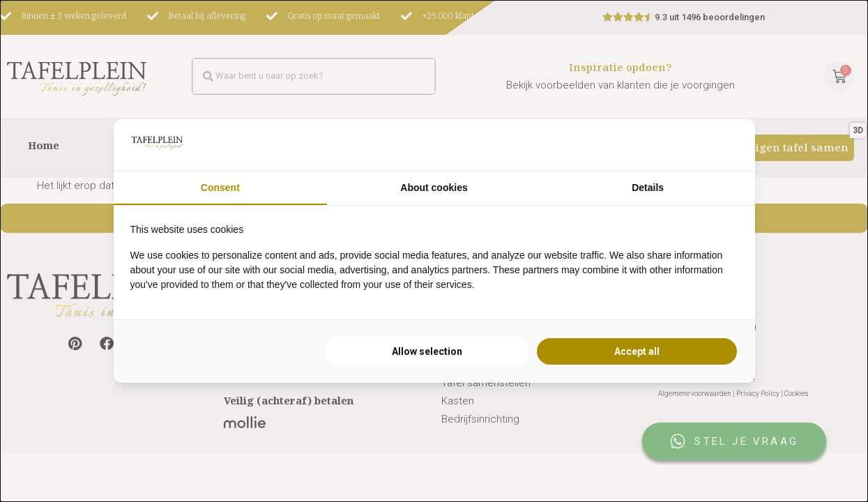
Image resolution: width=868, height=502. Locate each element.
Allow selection (427, 351)
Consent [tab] (220, 188)
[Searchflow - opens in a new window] (721, 145)
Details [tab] (648, 188)
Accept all (637, 351)
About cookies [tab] (434, 188)
